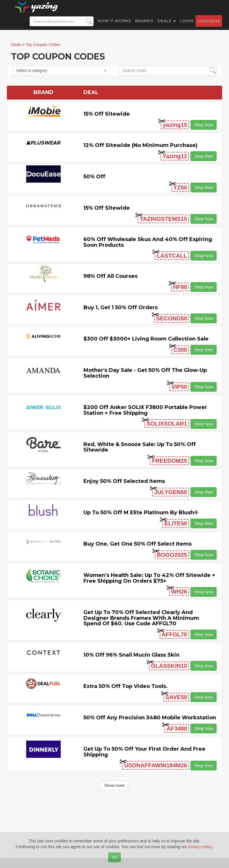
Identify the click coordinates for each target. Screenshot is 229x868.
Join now (209, 26)
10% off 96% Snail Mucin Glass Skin (131, 655)
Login (187, 26)
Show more (115, 785)
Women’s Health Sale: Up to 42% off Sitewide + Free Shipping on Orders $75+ (149, 578)
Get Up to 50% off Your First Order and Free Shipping (144, 752)
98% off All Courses (110, 276)
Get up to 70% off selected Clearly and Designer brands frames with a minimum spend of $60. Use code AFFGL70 (141, 618)
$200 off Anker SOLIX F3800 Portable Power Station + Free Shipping (145, 410)
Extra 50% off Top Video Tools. (126, 686)
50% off (94, 177)
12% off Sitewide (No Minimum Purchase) (140, 145)
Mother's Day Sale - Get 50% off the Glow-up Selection (145, 373)
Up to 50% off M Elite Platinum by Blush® (141, 513)
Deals (167, 26)
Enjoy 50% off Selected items (124, 481)
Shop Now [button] (204, 125)
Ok (114, 857)
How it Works (114, 26)
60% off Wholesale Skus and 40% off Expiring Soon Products (148, 242)
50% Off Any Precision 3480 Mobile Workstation (150, 718)
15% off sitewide (107, 114)
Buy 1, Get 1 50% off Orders (121, 307)
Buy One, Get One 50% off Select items (138, 544)
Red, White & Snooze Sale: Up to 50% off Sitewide (140, 447)
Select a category (61, 70)
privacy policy (200, 847)
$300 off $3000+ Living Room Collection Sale (146, 339)
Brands (144, 26)
